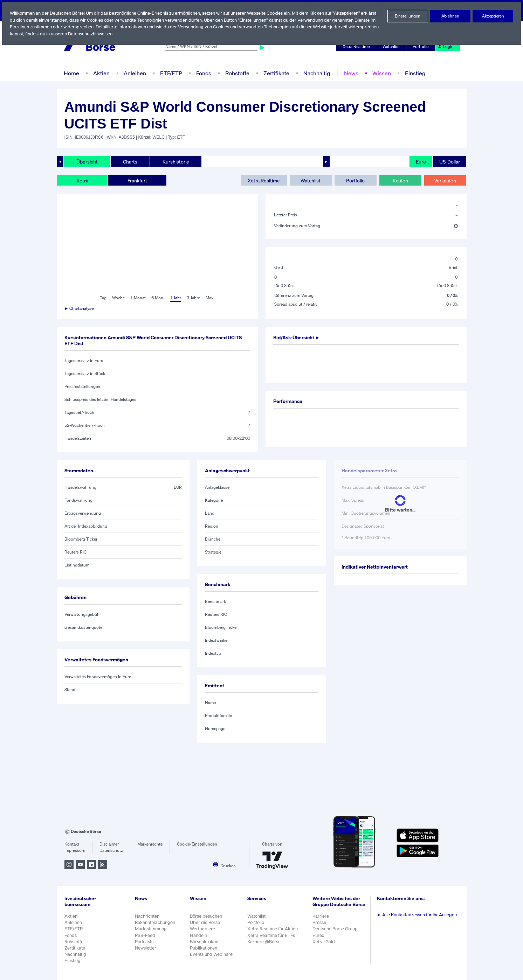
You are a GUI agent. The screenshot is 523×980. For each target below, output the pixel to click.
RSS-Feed (146, 935)
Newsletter (146, 948)
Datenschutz (111, 850)
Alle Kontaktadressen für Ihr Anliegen (418, 915)
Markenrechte (150, 844)
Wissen (379, 73)
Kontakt (72, 844)
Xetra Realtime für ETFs (272, 935)
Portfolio (421, 47)
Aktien (100, 73)
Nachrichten (147, 916)
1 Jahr (175, 298)
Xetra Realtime (357, 47)
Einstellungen (408, 16)
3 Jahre (193, 298)
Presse (320, 926)
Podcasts (144, 942)
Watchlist (392, 47)
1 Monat (137, 298)
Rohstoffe (236, 73)
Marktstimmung (150, 929)
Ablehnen (450, 16)
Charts (129, 161)
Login (446, 47)
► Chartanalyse (80, 308)
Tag (102, 298)
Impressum (75, 850)
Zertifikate (275, 73)
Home (71, 73)
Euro (420, 161)
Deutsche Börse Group (336, 933)
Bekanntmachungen (155, 922)
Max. (211, 298)
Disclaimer (109, 844)
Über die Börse (205, 922)
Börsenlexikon (204, 942)
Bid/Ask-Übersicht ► (298, 338)
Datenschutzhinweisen (123, 34)
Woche (118, 298)
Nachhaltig (315, 73)
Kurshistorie (175, 161)
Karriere (321, 920)
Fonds (203, 73)
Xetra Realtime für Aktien (273, 929)
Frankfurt (137, 180)
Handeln (198, 935)
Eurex (319, 939)
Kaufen (400, 180)
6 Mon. (157, 298)
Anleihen (133, 73)
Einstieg (412, 73)
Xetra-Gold (324, 945)
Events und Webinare (212, 954)
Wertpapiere (202, 929)
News (349, 73)
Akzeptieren (493, 16)
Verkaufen (445, 180)
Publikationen (204, 948)
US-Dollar (449, 161)
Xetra (82, 180)
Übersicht (87, 161)
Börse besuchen (206, 916)
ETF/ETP (170, 73)
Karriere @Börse (265, 942)
